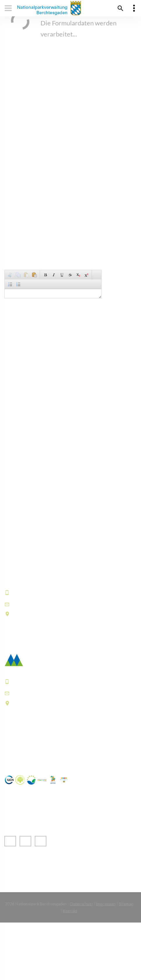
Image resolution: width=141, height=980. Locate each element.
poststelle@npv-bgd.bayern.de (51, 693)
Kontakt (70, 911)
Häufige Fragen (23, 748)
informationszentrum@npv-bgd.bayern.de (66, 604)
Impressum (106, 904)
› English (19, 866)
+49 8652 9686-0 (33, 592)
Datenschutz (81, 904)
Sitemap (126, 904)
